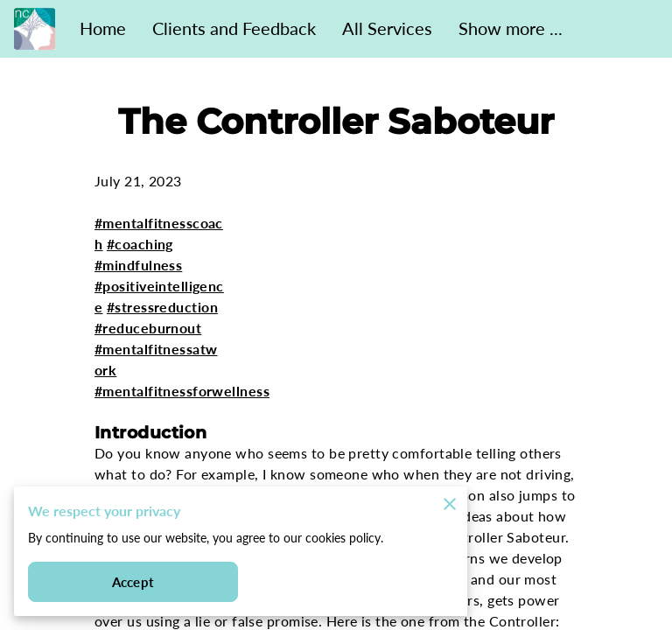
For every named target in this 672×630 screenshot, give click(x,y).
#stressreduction (162, 307)
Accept (133, 583)
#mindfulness (138, 265)
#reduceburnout (148, 328)
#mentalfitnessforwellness (182, 391)
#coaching (140, 244)
